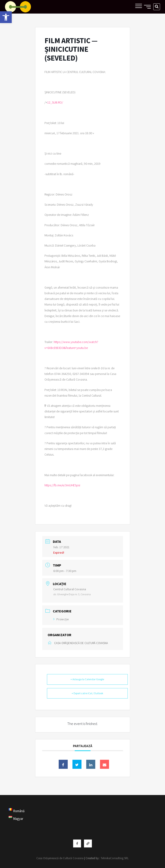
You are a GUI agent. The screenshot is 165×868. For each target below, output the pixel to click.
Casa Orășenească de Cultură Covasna (60, 858)
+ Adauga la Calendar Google (87, 679)
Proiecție (61, 619)
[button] (6, 17)
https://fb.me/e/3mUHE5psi (62, 485)
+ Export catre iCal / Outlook (87, 693)
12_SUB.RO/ (55, 102)
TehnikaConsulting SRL (115, 858)
